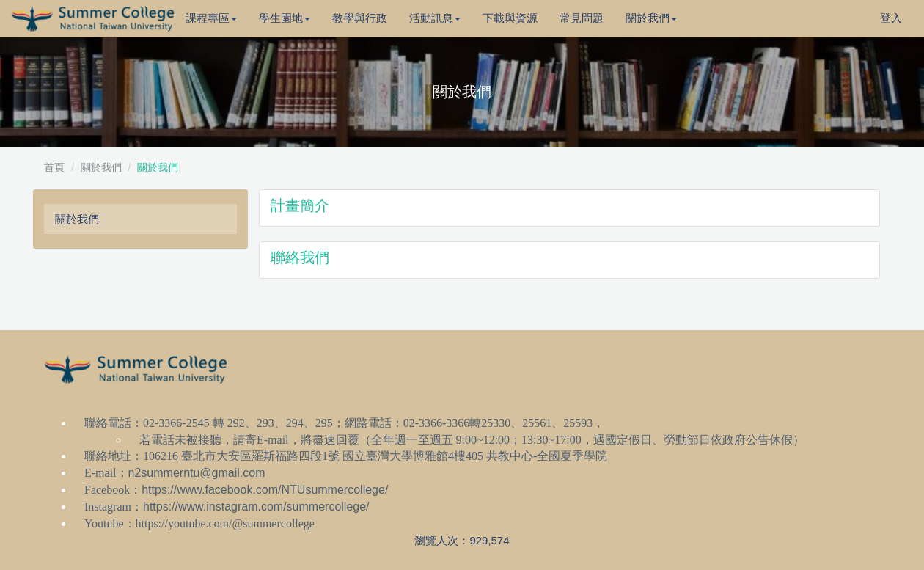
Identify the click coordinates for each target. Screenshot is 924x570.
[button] (570, 208)
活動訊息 (435, 18)
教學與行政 (360, 18)
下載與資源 (510, 18)
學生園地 (285, 18)
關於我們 (651, 18)
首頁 (54, 167)
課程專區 (211, 18)
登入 (891, 18)
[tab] (570, 208)
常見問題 (582, 18)
